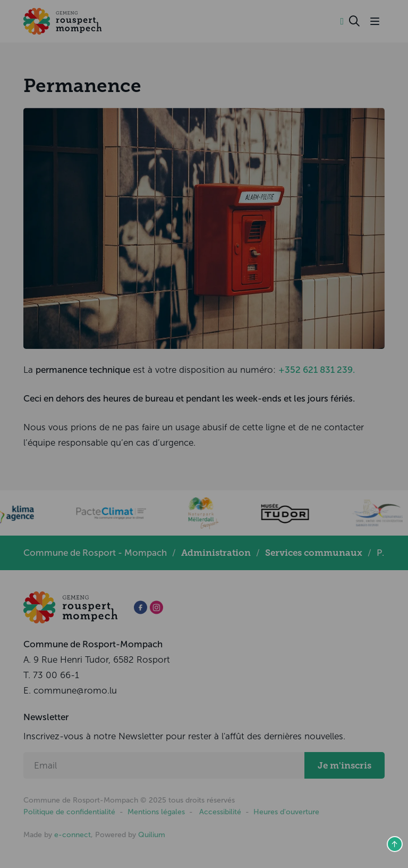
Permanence (82, 86)
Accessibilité (220, 812)
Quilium (152, 835)
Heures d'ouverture (286, 812)
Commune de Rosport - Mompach (95, 553)
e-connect (73, 835)
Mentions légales (156, 812)
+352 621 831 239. (317, 370)
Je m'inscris (345, 765)
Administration (216, 553)
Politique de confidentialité (69, 812)
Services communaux (314, 553)
